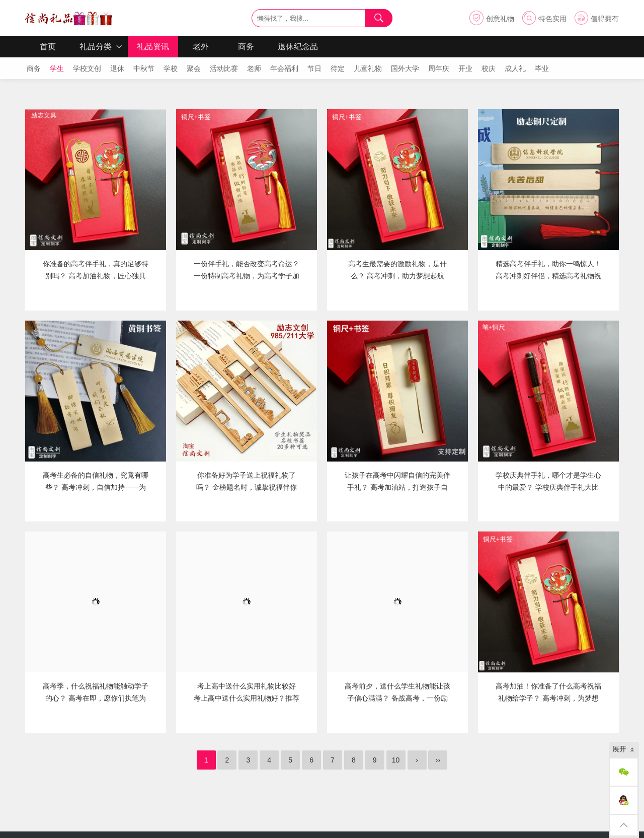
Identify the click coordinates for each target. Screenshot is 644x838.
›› (438, 760)
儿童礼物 (367, 68)
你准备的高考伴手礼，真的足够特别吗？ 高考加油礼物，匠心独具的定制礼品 (96, 276)
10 (396, 760)
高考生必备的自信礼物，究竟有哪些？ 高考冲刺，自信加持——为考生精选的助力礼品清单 (96, 487)
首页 (48, 47)
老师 (253, 68)
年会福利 (284, 68)
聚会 (193, 68)
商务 (246, 47)
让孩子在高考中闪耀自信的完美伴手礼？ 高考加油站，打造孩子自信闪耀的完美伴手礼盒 (397, 487)
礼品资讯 (153, 47)
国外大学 (404, 68)
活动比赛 (223, 68)
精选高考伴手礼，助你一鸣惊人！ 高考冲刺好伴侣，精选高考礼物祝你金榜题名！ (548, 276)
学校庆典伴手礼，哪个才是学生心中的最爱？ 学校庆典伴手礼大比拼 (548, 487)
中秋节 (143, 68)
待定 (337, 68)
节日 (314, 68)
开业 (465, 68)
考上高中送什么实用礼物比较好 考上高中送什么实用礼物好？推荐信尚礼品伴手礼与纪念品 (247, 698)
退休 (116, 68)
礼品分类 (96, 47)
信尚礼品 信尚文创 (69, 18)
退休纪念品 (298, 47)
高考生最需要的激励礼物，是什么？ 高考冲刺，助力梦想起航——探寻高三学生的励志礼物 (397, 276)
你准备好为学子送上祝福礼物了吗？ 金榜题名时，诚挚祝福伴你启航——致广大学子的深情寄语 (247, 487)
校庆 (488, 68)
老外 (201, 47)
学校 (170, 68)
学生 (56, 68)
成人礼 (514, 68)
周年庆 (438, 68)
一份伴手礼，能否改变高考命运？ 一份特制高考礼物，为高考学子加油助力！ (247, 276)
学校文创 (86, 68)
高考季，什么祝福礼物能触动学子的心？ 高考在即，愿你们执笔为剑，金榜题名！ (96, 698)
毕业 (541, 68)
